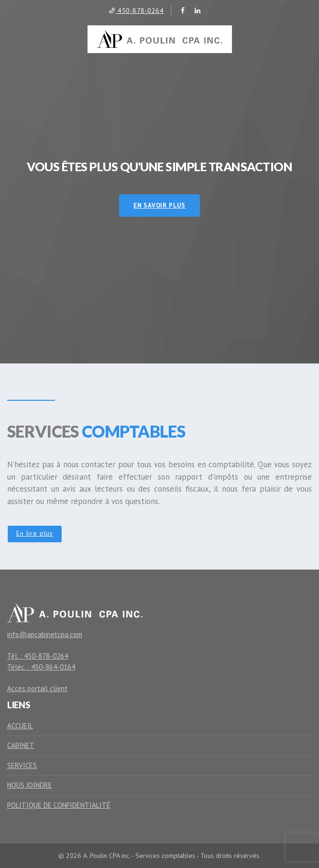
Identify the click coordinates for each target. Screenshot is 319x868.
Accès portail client (37, 688)
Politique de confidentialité (59, 805)
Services (22, 765)
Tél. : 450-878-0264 (38, 656)
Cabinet (21, 745)
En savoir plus (159, 205)
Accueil (20, 726)
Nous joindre (30, 785)
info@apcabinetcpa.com (45, 634)
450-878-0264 (136, 11)
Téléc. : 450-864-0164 (41, 667)
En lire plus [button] (35, 533)
